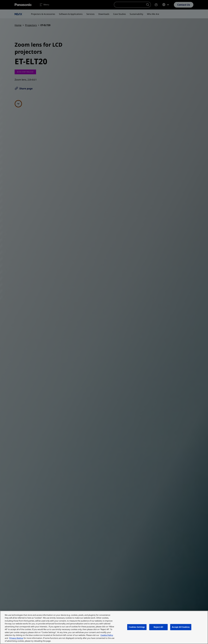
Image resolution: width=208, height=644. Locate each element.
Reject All (158, 627)
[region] (104, 627)
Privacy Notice (16, 638)
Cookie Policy (107, 635)
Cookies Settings (137, 627)
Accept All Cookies (181, 627)
